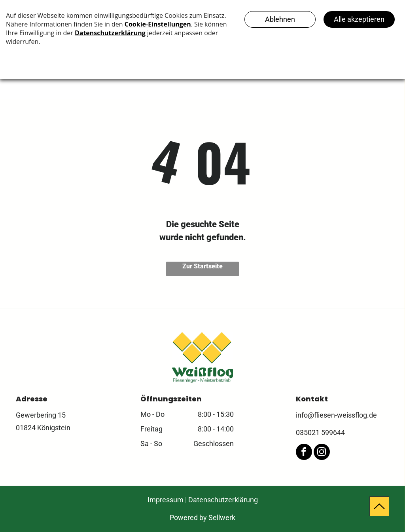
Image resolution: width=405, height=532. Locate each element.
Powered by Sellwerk (202, 518)
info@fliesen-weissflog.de (336, 415)
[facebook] (304, 453)
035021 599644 (320, 432)
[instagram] (322, 453)
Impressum (166, 500)
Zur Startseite (202, 266)
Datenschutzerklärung (223, 500)
